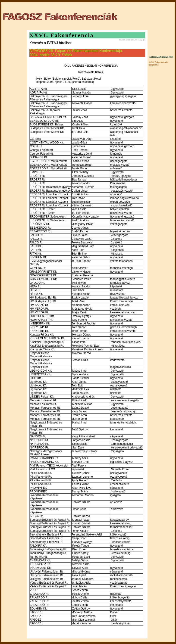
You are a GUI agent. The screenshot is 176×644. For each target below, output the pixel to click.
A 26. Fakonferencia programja (159, 63)
